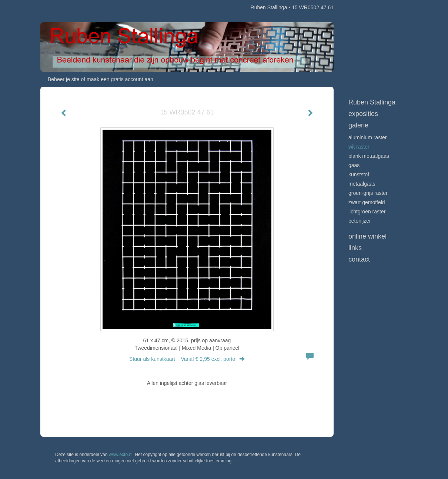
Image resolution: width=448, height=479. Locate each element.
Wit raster (359, 147)
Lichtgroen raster (367, 212)
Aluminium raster (367, 137)
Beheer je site (64, 79)
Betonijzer (360, 221)
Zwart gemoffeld (367, 202)
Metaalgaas (362, 184)
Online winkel (367, 236)
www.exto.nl (121, 455)
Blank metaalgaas (369, 156)
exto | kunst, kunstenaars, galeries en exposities (61, 7)
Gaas (354, 165)
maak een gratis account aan (120, 79)
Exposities (363, 114)
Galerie (358, 125)
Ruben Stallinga (269, 7)
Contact (359, 259)
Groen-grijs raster (368, 193)
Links (355, 248)
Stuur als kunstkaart (187, 359)
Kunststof (359, 174)
